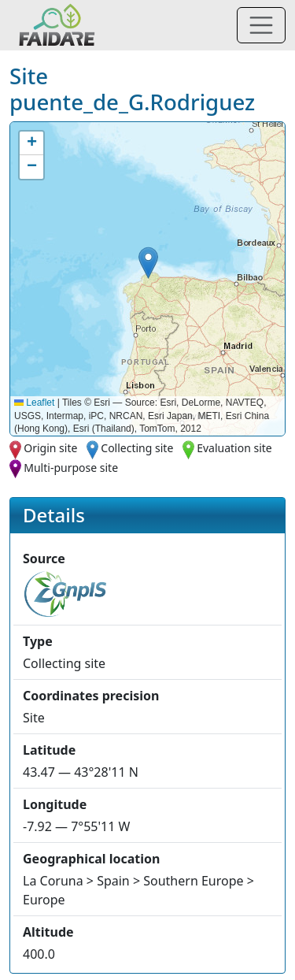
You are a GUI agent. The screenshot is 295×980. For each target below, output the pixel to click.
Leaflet (34, 403)
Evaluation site (234, 448)
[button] (148, 263)
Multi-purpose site (71, 468)
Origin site (50, 448)
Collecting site (137, 448)
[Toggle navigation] (261, 25)
